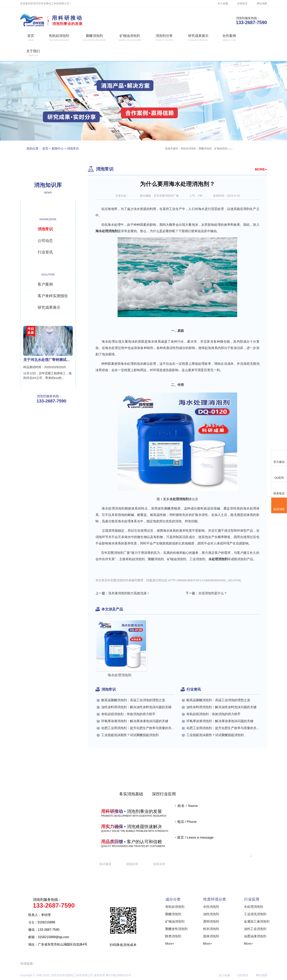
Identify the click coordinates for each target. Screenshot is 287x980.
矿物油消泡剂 (175, 921)
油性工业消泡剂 (255, 929)
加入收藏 (223, 3)
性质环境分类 (215, 899)
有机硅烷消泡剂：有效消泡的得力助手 (128, 714)
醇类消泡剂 (173, 936)
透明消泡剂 (211, 921)
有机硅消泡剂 (175, 907)
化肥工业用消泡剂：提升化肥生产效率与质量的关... (138, 728)
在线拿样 (159, 864)
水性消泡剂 (211, 907)
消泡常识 (73, 148)
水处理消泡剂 (254, 907)
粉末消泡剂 (211, 929)
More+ (170, 944)
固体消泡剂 (211, 936)
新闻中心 (58, 148)
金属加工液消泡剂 (257, 921)
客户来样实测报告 (53, 296)
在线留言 (242, 3)
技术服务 (105, 864)
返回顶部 (279, 506)
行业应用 (252, 899)
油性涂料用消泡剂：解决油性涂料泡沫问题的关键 (136, 707)
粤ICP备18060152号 (119, 975)
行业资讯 (45, 252)
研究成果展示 (49, 307)
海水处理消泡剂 (107, 231)
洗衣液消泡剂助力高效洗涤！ (129, 593)
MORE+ (261, 169)
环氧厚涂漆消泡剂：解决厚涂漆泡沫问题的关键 (135, 721)
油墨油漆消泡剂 (255, 936)
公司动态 (45, 241)
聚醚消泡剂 (173, 914)
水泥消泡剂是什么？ (213, 593)
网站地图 (262, 3)
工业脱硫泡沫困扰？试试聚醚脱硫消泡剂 (130, 735)
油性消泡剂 (211, 914)
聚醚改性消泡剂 (176, 929)
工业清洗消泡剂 (255, 914)
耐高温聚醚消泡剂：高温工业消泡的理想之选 (133, 700)
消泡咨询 (132, 864)
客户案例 (45, 284)
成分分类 (173, 899)
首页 (45, 148)
